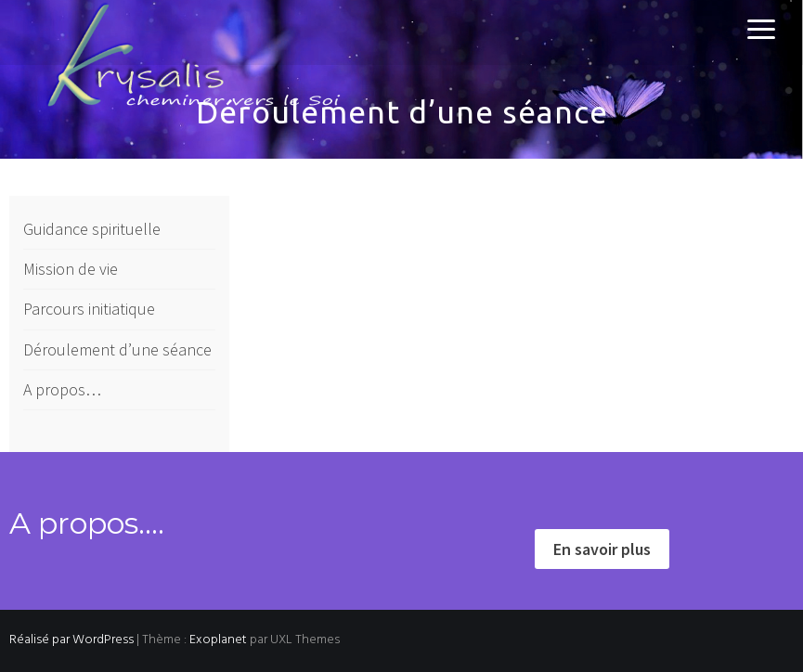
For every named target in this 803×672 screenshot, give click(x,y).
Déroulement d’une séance (117, 349)
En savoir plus (602, 549)
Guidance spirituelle (92, 229)
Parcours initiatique (89, 309)
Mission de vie (71, 269)
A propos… (62, 389)
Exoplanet (218, 640)
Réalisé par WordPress (71, 640)
